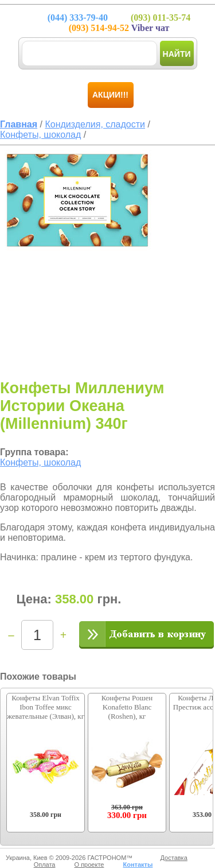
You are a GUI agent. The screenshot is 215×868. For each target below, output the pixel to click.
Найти (177, 54)
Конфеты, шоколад (40, 462)
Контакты (138, 865)
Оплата (45, 865)
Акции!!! (110, 95)
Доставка (174, 858)
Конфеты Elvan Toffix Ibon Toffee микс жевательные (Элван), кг (46, 707)
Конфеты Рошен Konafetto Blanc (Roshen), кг (127, 707)
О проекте (89, 865)
